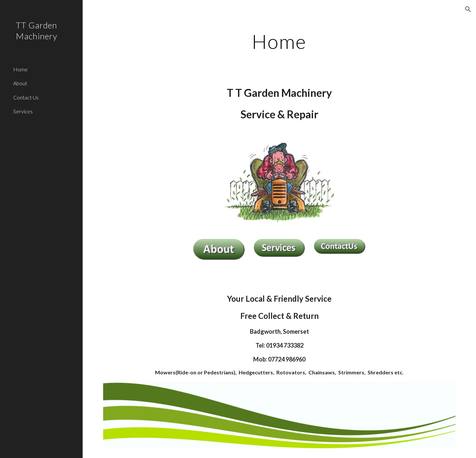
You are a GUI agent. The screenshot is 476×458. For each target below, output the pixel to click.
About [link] (20, 83)
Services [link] (23, 111)
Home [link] (20, 69)
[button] (468, 9)
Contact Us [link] (26, 97)
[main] (279, 41)
